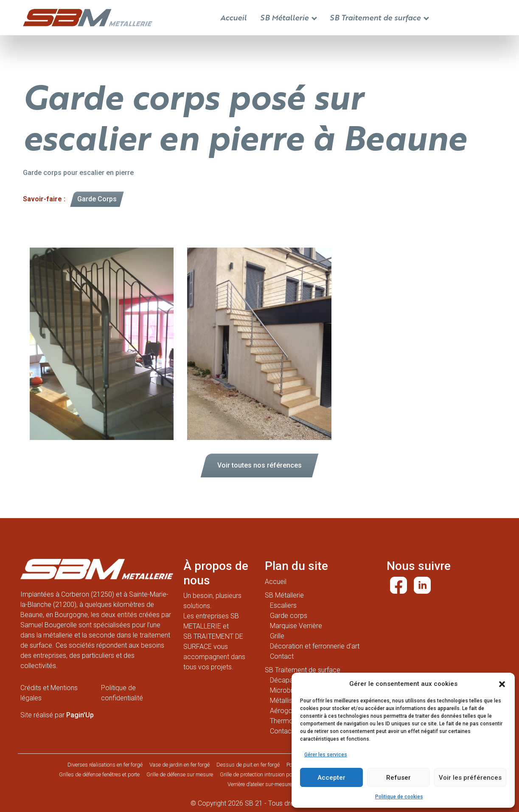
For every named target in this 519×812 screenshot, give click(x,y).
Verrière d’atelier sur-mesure (260, 784)
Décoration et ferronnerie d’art (315, 646)
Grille (277, 636)
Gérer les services (326, 755)
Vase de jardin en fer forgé (180, 765)
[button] (502, 684)
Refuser (398, 778)
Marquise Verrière (296, 626)
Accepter (331, 778)
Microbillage (288, 690)
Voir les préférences (470, 778)
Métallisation (289, 701)
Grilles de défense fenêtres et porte (99, 774)
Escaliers (283, 605)
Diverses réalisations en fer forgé (105, 765)
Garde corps (289, 616)
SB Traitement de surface (379, 17)
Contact (282, 656)
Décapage (285, 680)
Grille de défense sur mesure (180, 774)
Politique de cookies (399, 797)
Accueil (233, 17)
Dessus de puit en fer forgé (248, 765)
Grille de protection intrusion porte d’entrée (269, 774)
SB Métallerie (289, 17)
